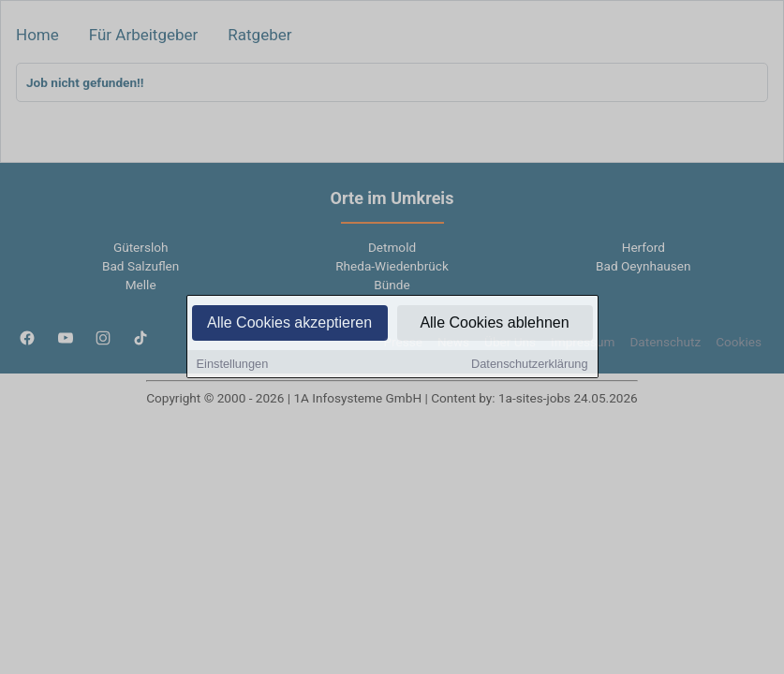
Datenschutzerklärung (529, 366)
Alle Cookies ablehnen (494, 324)
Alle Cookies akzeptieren (289, 324)
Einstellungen (233, 366)
